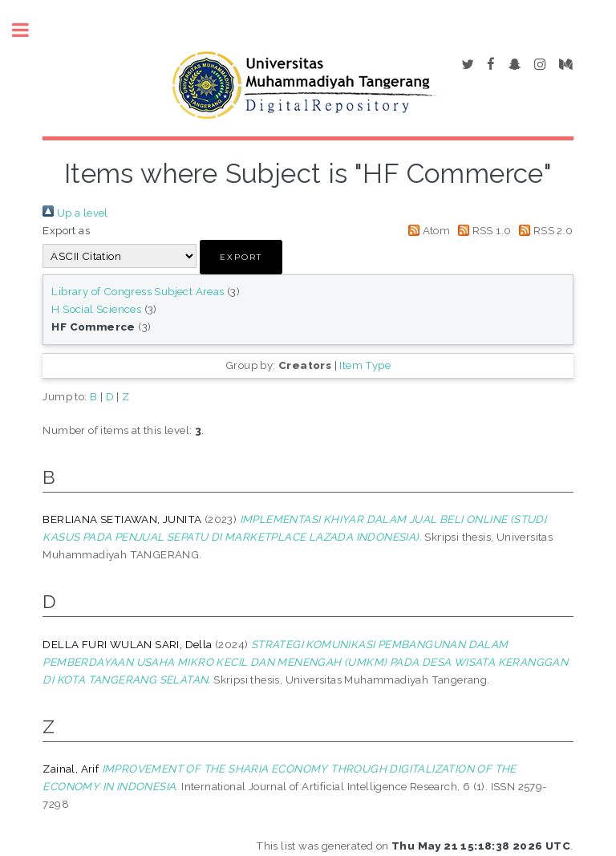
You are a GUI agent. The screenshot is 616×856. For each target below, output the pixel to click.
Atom (426, 230)
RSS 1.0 (482, 230)
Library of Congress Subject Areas (138, 291)
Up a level (75, 213)
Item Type (365, 365)
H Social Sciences (96, 309)
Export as (66, 230)
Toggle (29, 30)
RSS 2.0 (544, 230)
